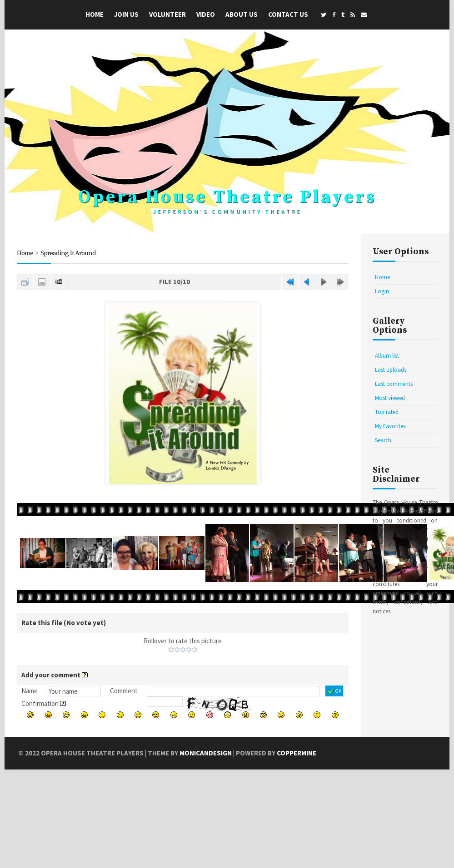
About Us (242, 14)
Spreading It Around (68, 253)
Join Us (126, 14)
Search (383, 440)
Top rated (387, 412)
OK (334, 691)
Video (206, 14)
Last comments (394, 384)
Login (382, 291)
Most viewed (390, 398)
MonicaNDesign (206, 753)
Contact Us (288, 14)
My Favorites (390, 426)
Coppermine (297, 753)
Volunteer (167, 14)
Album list (387, 356)
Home (95, 14)
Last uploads (391, 370)
